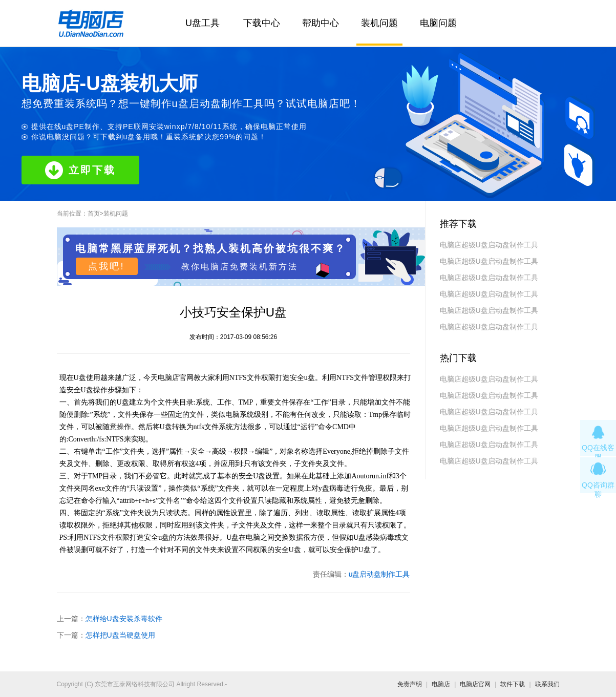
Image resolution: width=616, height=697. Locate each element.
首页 (94, 214)
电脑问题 (438, 23)
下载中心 (262, 23)
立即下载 (80, 170)
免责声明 (410, 684)
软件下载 (513, 684)
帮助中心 (321, 23)
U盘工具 (203, 23)
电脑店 (441, 684)
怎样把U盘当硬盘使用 (120, 635)
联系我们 (547, 684)
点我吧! (106, 266)
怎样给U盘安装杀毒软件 (124, 619)
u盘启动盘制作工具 (379, 574)
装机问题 (379, 23)
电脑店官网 (475, 684)
